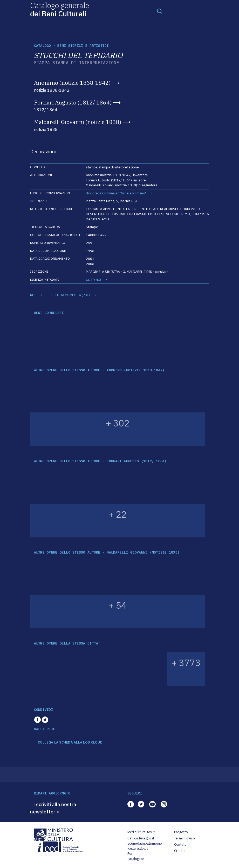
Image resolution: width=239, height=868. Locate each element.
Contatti (180, 844)
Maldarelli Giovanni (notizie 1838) (78, 122)
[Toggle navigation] (160, 11)
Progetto (181, 832)
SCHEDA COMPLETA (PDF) (71, 295)
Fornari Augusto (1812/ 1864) (73, 102)
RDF (33, 295)
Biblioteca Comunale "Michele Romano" (116, 193)
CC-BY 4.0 (93, 280)
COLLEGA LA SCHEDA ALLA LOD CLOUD (70, 742)
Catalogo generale (60, 9)
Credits (180, 851)
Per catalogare (136, 856)
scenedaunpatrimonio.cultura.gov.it (145, 846)
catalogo (43, 46)
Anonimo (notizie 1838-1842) (72, 83)
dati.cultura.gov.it (141, 838)
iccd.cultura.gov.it (141, 832)
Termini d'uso (185, 838)
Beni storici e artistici (83, 46)
